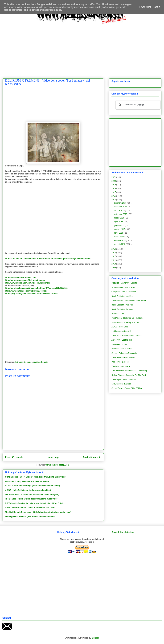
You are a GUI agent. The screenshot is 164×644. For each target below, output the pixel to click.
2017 (114, 192)
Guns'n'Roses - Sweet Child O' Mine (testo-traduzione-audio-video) (36, 477)
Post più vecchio (92, 457)
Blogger (95, 638)
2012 (114, 256)
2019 (114, 185)
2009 (114, 268)
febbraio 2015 (120, 240)
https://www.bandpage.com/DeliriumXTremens (26, 291)
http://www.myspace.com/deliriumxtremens (25, 280)
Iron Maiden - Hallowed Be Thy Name (127, 318)
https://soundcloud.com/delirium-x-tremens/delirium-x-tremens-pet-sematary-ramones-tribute (48, 259)
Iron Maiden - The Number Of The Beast (129, 301)
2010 (114, 264)
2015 (114, 200)
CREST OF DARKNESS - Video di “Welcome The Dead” (30, 508)
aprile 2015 (119, 233)
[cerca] (138, 105)
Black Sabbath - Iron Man (122, 296)
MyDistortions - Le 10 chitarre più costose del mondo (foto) (32, 495)
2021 (114, 177)
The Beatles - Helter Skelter (123, 358)
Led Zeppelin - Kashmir (121, 384)
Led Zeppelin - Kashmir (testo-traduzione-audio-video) (30, 516)
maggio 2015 (120, 229)
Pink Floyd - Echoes (120, 362)
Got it (157, 7)
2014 (114, 249)
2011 (114, 260)
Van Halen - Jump (119, 344)
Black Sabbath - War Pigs (122, 305)
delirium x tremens (23, 362)
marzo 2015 (119, 237)
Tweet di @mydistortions (123, 532)
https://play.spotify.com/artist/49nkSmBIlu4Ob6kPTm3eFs (31, 294)
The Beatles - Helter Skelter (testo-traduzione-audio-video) (32, 499)
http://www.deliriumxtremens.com (20, 277)
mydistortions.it (40, 362)
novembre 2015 (121, 207)
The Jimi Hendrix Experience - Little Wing (129, 371)
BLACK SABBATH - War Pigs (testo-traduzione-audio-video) (32, 486)
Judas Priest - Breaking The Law (125, 322)
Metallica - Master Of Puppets (124, 283)
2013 (114, 253)
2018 (114, 188)
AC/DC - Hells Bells (120, 327)
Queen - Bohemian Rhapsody (124, 353)
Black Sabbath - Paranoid (122, 309)
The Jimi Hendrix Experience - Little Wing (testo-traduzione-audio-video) (38, 512)
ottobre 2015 (119, 211)
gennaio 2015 (120, 244)
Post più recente (14, 457)
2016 (114, 196)
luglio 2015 (119, 222)
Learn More (145, 7)
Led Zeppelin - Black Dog (122, 331)
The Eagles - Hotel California (124, 380)
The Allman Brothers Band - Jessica (127, 336)
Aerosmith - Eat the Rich (122, 340)
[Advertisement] (30, 49)
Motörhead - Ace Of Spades (123, 287)
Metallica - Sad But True (122, 349)
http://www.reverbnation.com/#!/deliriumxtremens (28, 283)
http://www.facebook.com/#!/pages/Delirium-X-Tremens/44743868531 (36, 288)
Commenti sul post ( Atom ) (58, 465)
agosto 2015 (119, 218)
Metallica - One (118, 314)
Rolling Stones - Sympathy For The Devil (129, 375)
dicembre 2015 (120, 203)
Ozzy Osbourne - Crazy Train (124, 292)
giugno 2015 (119, 225)
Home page (53, 457)
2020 (114, 181)
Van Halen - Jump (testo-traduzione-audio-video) (27, 481)
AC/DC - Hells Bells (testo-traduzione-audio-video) (28, 490)
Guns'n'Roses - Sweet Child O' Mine (127, 388)
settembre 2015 (121, 214)
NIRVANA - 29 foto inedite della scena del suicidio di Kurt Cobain (35, 503)
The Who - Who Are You (122, 366)
